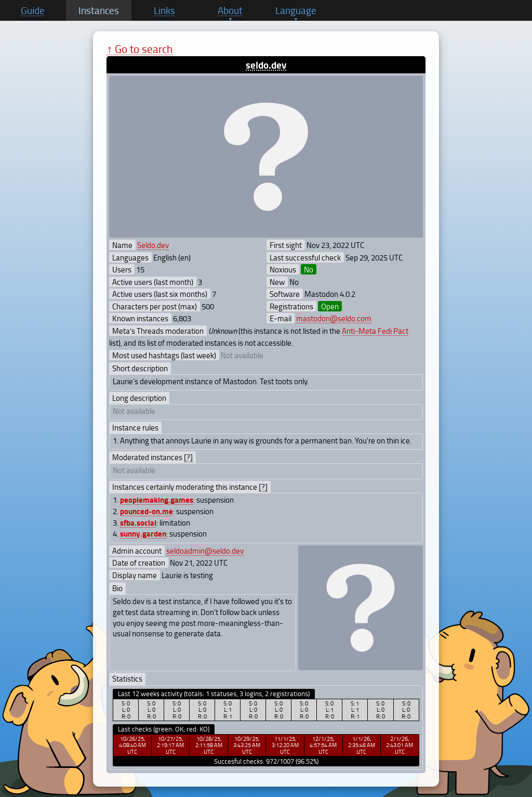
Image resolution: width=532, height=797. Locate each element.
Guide (33, 10)
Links (164, 10)
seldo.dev (266, 65)
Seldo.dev (153, 245)
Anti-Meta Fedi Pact (375, 331)
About (230, 10)
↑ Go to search (139, 49)
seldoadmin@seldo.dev (205, 551)
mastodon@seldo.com (334, 318)
